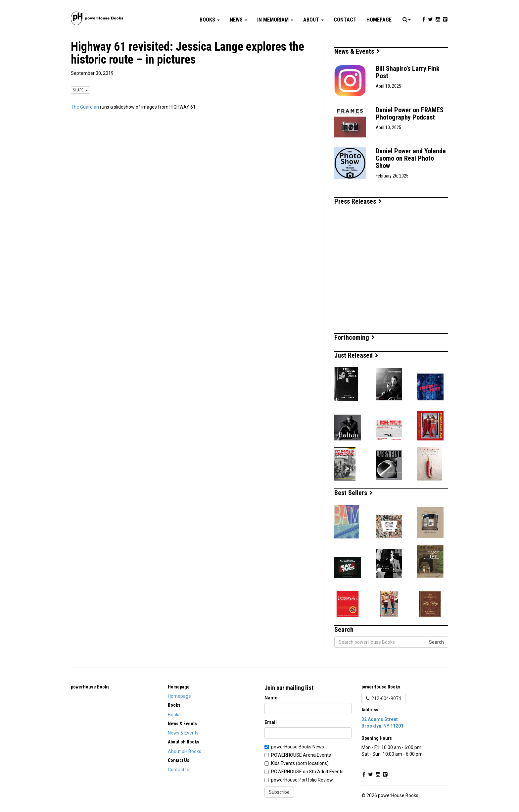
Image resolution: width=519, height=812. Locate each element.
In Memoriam (275, 20)
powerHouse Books (90, 687)
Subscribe (279, 792)
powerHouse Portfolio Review (302, 780)
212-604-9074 (383, 698)
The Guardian (85, 107)
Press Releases (358, 201)
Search (436, 642)
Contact (345, 20)
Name (271, 698)
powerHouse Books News (298, 747)
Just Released (356, 355)
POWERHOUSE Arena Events (301, 755)
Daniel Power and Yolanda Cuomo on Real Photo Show (411, 158)
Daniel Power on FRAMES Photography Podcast (410, 114)
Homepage (379, 20)
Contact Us (179, 770)
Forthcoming (354, 337)
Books (210, 20)
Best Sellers (354, 493)
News (238, 20)
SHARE (80, 90)
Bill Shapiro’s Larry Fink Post (408, 72)
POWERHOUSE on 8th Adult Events (307, 772)
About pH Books (185, 751)
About (313, 20)
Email (271, 722)
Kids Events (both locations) (300, 763)
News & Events (357, 51)
